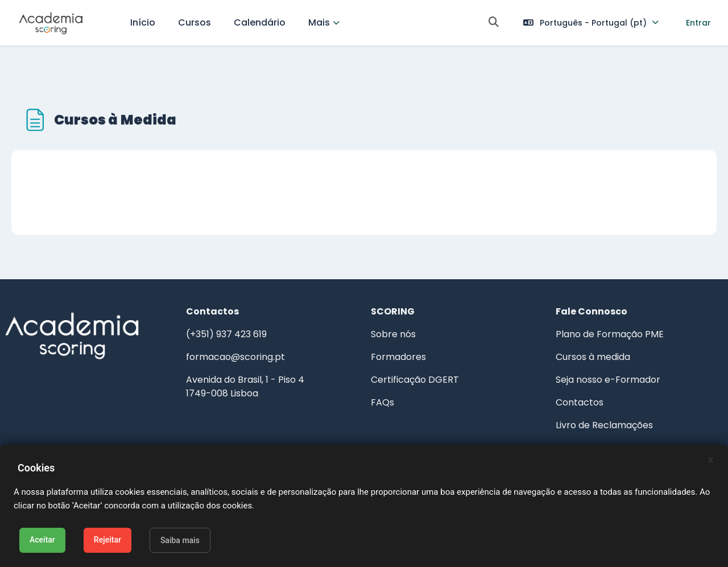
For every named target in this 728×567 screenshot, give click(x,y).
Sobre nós (393, 314)
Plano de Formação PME (602, 314)
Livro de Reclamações (596, 405)
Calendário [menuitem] (260, 22)
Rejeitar (107, 540)
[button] (494, 23)
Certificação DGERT (415, 360)
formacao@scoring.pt (243, 337)
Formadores (398, 337)
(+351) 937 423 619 (234, 314)
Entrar (698, 23)
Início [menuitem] (143, 22)
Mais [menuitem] (319, 22)
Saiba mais (180, 540)
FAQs (382, 382)
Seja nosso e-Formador (600, 360)
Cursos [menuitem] (195, 22)
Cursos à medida (585, 337)
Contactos (572, 382)
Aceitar (42, 540)
